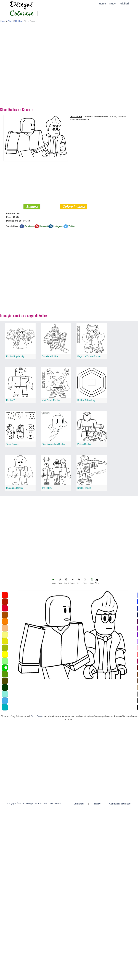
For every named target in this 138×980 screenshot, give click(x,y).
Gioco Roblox (37, 716)
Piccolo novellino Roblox (53, 444)
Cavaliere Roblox (50, 356)
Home (102, 4)
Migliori (124, 4)
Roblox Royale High (16, 356)
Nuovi (113, 4)
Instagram (58, 226)
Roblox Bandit (84, 488)
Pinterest (44, 226)
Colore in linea (74, 207)
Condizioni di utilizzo (120, 804)
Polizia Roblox (84, 444)
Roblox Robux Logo (87, 400)
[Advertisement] (39, 66)
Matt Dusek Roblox (51, 400)
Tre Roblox (47, 488)
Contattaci (79, 804)
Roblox (19, 21)
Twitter (72, 226)
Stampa (32, 207)
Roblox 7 (10, 400)
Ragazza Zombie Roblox (89, 356)
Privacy (97, 804)
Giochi (10, 21)
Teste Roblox (12, 444)
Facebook (29, 226)
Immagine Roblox (14, 488)
